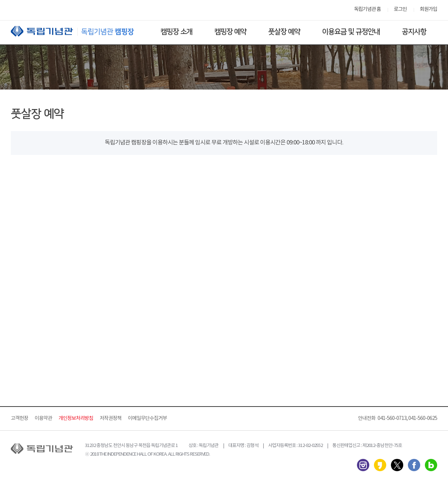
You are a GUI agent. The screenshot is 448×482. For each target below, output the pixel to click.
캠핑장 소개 (176, 32)
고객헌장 (20, 418)
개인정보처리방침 (76, 418)
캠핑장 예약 (230, 32)
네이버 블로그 (431, 465)
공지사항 (414, 32)
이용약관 (43, 418)
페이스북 (414, 465)
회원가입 (428, 9)
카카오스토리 (380, 465)
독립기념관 (79, 31)
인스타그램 (363, 465)
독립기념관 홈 (367, 9)
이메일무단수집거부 (147, 418)
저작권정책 (111, 418)
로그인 (400, 9)
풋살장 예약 (284, 32)
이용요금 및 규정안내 (351, 32)
